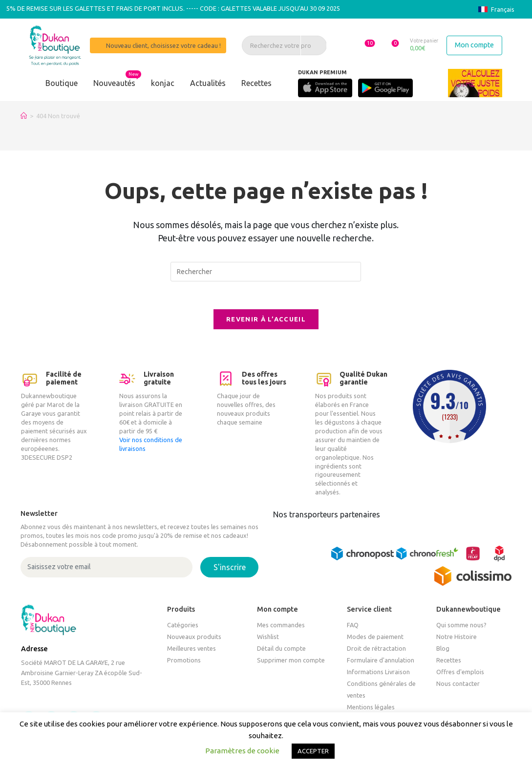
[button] (362, 45)
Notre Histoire (457, 639)
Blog (443, 650)
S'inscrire (230, 569)
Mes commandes (281, 627)
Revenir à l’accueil (266, 321)
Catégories (183, 627)
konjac (163, 83)
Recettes (256, 83)
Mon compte (474, 45)
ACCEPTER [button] (313, 751)
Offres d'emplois (460, 674)
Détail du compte (281, 650)
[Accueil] (24, 116)
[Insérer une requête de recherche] (266, 272)
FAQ (353, 627)
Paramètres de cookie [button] (242, 751)
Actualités (208, 83)
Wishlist (268, 639)
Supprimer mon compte (291, 662)
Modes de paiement (375, 639)
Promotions (184, 662)
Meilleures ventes (192, 650)
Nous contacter (458, 685)
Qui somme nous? (461, 627)
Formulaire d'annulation (381, 662)
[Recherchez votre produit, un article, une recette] (283, 45)
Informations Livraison (378, 674)
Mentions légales (371, 709)
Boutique (62, 83)
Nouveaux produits (194, 639)
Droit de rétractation (376, 650)
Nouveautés (114, 83)
